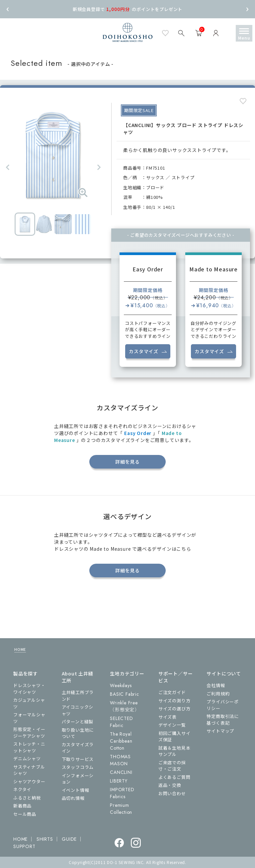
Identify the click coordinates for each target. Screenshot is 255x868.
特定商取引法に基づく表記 (223, 720)
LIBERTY (119, 781)
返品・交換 (170, 785)
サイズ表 (168, 717)
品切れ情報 (73, 798)
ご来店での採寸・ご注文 (172, 766)
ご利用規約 (218, 694)
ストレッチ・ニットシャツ (29, 747)
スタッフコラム (78, 767)
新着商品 (22, 806)
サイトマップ (220, 731)
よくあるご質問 (174, 777)
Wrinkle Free (125, 706)
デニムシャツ (27, 758)
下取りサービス (78, 759)
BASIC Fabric (125, 694)
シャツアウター (29, 781)
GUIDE (69, 839)
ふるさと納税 (27, 798)
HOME (20, 649)
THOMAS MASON (120, 760)
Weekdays (121, 685)
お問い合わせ (172, 793)
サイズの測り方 (174, 701)
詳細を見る (127, 462)
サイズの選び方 (174, 709)
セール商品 (25, 814)
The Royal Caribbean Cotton (121, 741)
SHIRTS (45, 839)
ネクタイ (22, 789)
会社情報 (216, 685)
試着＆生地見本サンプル (174, 751)
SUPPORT (24, 846)
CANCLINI (121, 772)
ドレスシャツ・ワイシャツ (29, 689)
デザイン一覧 (172, 725)
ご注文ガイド (172, 692)
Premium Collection (121, 809)
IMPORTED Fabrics (122, 793)
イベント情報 (76, 790)
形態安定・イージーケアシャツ (29, 732)
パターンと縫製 (78, 722)
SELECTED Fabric (121, 722)
